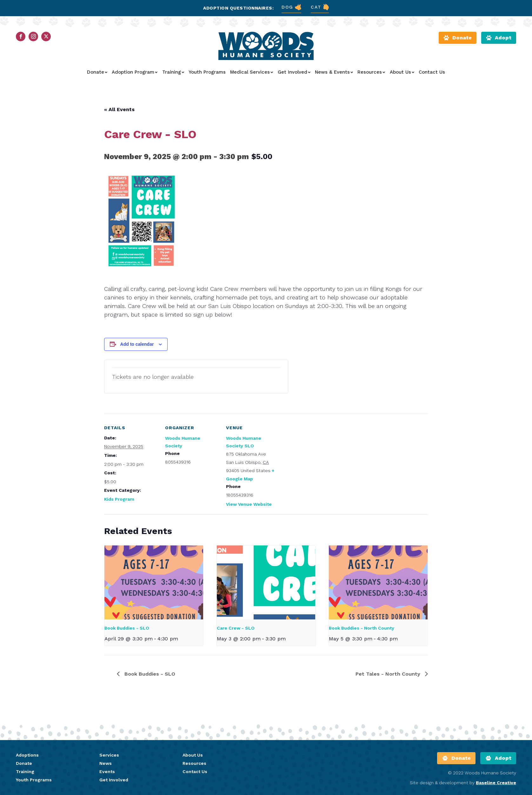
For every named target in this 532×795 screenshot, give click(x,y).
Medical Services (252, 72)
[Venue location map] (320, 457)
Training (173, 72)
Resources (371, 72)
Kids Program (119, 499)
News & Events (334, 72)
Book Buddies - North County (362, 628)
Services (109, 755)
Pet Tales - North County (389, 674)
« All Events (119, 109)
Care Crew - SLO (236, 628)
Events (107, 772)
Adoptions (27, 755)
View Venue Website (249, 504)
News (106, 763)
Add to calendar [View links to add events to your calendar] (137, 344)
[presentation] (154, 582)
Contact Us (432, 72)
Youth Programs (207, 72)
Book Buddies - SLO (127, 628)
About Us (402, 72)
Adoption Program (135, 72)
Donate (97, 72)
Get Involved (294, 72)
